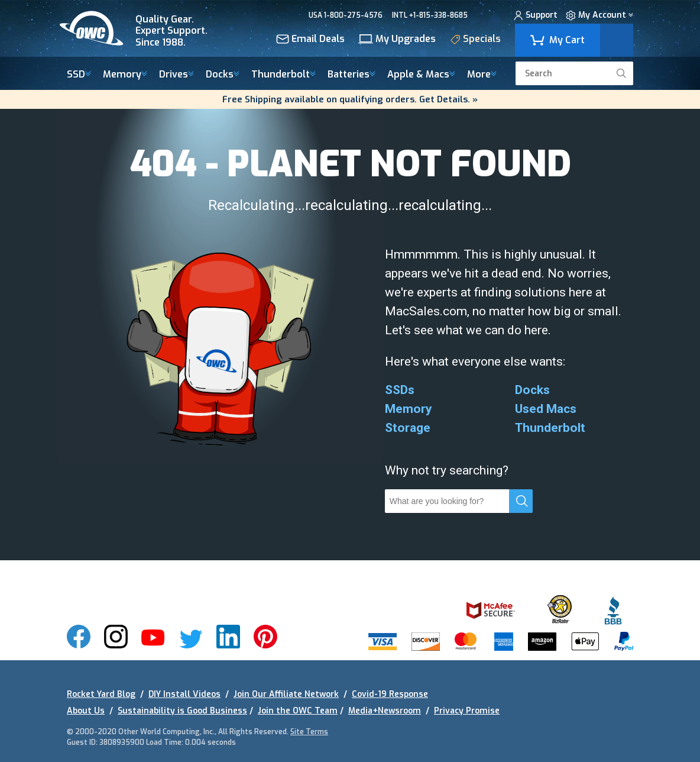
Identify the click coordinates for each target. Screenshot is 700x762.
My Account (599, 17)
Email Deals (310, 40)
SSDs (400, 390)
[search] (621, 73)
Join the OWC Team (298, 711)
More (482, 75)
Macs (421, 75)
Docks (223, 75)
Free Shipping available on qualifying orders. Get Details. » (350, 99)
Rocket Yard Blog (101, 694)
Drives (176, 75)
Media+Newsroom (385, 711)
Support (536, 17)
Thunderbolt (283, 75)
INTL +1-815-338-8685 (430, 15)
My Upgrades (397, 40)
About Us (86, 711)
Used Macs (546, 409)
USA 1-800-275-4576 (346, 15)
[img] (142, 28)
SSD (79, 75)
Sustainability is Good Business (182, 711)
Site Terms (309, 732)
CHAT (487, 15)
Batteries (351, 75)
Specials (475, 41)
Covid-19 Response (390, 694)
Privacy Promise (467, 711)
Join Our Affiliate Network (286, 694)
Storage (408, 428)
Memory (125, 75)
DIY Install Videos (184, 694)
